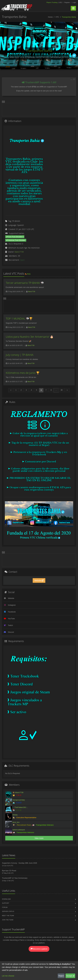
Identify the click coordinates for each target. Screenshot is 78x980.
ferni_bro (16, 822)
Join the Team (8, 920)
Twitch (10, 625)
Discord (11, 632)
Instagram (12, 605)
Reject (61, 976)
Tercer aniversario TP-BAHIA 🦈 (25, 283)
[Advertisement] (39, 109)
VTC (57, 17)
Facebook (12, 612)
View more (39, 838)
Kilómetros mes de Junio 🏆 (23, 373)
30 (62, 390)
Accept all (70, 976)
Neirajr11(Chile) (19, 800)
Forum (5, 907)
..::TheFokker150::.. (20, 807)
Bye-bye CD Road (9, 871)
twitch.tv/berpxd (19, 830)
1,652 (54, 2)
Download (6, 899)
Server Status (8, 911)
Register (67, 2)
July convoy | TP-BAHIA (20, 355)
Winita (15, 815)
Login (74, 2)
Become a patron (39, 949)
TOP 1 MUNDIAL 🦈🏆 (19, 319)
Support (6, 903)
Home (50, 17)
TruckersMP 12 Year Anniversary (15, 878)
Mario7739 (19, 252)
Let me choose (8, 976)
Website (39, 580)
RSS (28, 274)
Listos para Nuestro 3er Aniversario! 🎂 (30, 337)
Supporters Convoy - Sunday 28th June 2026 (19, 863)
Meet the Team (8, 916)
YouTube (11, 619)
